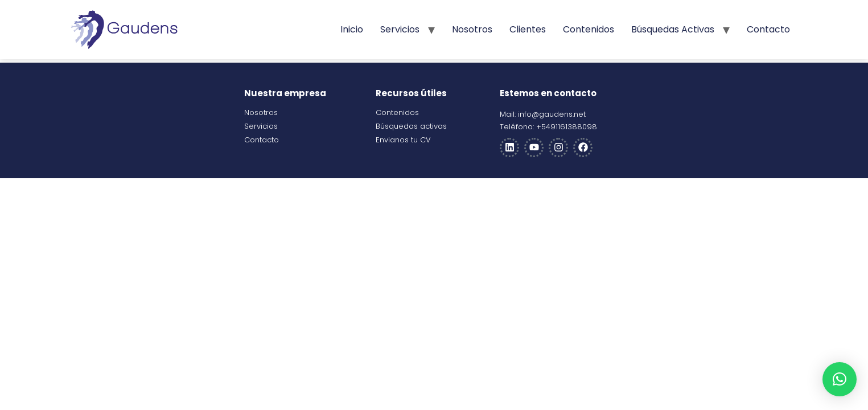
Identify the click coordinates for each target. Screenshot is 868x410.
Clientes (528, 29)
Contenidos (589, 29)
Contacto (768, 29)
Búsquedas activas (673, 29)
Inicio (352, 29)
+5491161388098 (567, 127)
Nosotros (472, 29)
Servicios (400, 29)
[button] (840, 379)
